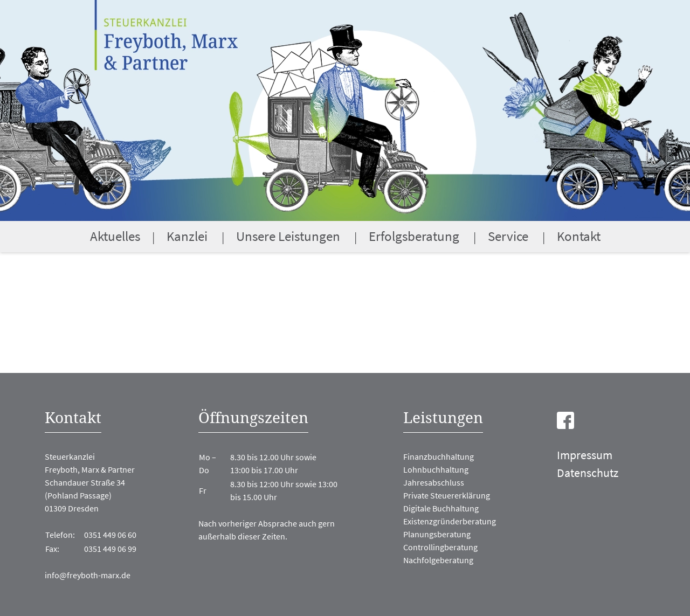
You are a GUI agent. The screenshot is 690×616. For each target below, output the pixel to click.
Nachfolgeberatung (438, 560)
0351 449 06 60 (110, 535)
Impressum (585, 455)
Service (508, 236)
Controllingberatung (440, 547)
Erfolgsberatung (414, 236)
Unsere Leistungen (288, 236)
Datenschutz (588, 473)
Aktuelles (115, 236)
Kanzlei (187, 236)
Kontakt (579, 236)
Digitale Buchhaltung (441, 508)
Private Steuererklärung (447, 495)
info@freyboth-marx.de (88, 575)
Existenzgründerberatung (450, 521)
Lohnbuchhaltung (436, 469)
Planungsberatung (437, 534)
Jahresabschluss (434, 482)
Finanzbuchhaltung (439, 456)
